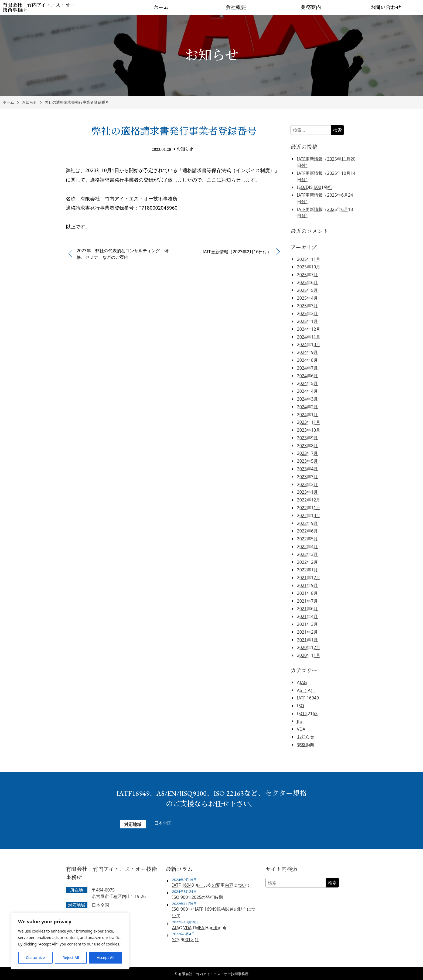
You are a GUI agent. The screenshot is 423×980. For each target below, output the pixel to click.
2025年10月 (309, 267)
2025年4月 (308, 298)
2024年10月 (309, 344)
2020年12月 (309, 647)
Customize (35, 957)
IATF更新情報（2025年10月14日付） (326, 176)
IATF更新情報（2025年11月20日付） (326, 162)
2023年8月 (308, 446)
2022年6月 (308, 531)
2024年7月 (308, 368)
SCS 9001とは (186, 940)
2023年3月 (308, 477)
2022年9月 (308, 523)
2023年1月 (308, 492)
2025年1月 (308, 321)
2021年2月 (308, 632)
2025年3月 (308, 306)
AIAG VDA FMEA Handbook (199, 928)
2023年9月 (308, 438)
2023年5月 (308, 461)
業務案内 (311, 7)
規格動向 (306, 745)
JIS (300, 721)
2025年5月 (308, 290)
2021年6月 (308, 609)
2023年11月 (309, 422)
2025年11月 (309, 259)
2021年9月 (308, 585)
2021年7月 (308, 601)
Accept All (106, 957)
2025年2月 (308, 313)
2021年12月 (309, 578)
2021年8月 (308, 593)
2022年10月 (309, 515)
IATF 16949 (308, 698)
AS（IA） (306, 690)
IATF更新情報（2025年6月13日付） (325, 213)
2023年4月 (308, 469)
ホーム (161, 7)
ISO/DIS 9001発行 (315, 187)
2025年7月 (308, 275)
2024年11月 (309, 337)
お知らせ (29, 102)
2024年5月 (308, 383)
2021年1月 (308, 640)
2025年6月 (308, 282)
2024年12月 (309, 329)
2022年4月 (308, 547)
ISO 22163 (307, 713)
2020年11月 (309, 655)
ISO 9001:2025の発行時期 (197, 897)
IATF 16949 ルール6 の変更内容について (211, 885)
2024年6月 (308, 376)
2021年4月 (308, 616)
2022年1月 (308, 570)
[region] (70, 941)
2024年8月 (308, 360)
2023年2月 (308, 484)
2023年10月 (309, 430)
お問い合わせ (386, 7)
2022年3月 (308, 554)
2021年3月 (308, 624)
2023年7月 (308, 453)
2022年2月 (308, 562)
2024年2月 (308, 407)
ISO (301, 706)
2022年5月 (308, 539)
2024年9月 (308, 352)
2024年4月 (308, 391)
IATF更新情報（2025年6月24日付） (325, 198)
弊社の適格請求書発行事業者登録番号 (77, 102)
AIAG (302, 682)
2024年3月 (308, 399)
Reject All (71, 957)
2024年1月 (308, 415)
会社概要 (236, 7)
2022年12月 (309, 500)
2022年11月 (309, 508)
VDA (301, 729)
